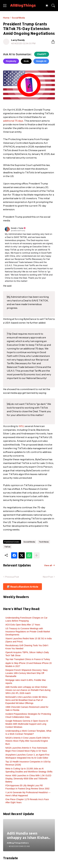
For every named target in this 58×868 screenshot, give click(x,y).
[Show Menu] (5, 6)
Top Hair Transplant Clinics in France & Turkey (28, 659)
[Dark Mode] (47, 6)
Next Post (48, 577)
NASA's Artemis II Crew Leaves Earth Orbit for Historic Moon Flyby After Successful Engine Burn (28, 741)
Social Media (18, 18)
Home (6, 18)
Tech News (44, 542)
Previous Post (12, 577)
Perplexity (11, 61)
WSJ (21, 426)
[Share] (52, 42)
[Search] (53, 6)
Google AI (41, 61)
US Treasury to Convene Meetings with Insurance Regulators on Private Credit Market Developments (28, 632)
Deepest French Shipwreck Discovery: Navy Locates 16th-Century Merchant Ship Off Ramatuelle (27, 673)
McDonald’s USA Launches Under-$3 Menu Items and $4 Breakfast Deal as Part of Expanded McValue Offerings (26, 700)
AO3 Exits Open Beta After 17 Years (23, 625)
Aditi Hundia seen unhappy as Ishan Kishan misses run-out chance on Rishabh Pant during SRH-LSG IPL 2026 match (28, 690)
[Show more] (37, 555)
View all (48, 565)
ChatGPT (42, 54)
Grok (26, 61)
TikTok (7, 547)
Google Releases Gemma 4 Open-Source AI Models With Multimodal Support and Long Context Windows (27, 724)
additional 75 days (13, 121)
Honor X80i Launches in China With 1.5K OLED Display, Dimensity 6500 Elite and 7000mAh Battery (28, 779)
